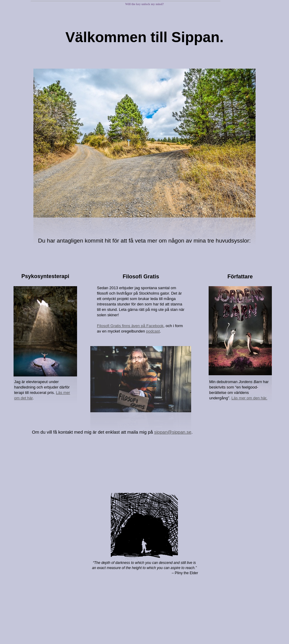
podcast (153, 331)
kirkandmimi (48, 216)
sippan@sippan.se (173, 432)
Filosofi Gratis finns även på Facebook (130, 326)
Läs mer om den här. (249, 398)
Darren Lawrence (31, 288)
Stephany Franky (181, 410)
